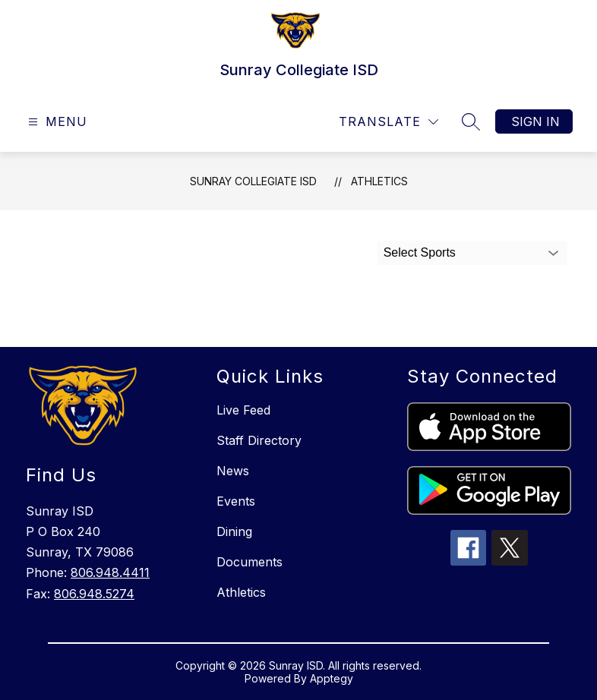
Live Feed (243, 410)
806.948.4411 (110, 572)
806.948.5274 (94, 594)
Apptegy (332, 678)
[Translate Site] (389, 122)
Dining (234, 531)
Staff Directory (259, 440)
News (233, 471)
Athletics (379, 181)
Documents (250, 562)
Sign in (535, 121)
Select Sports (420, 252)
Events (236, 501)
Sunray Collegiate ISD (253, 181)
